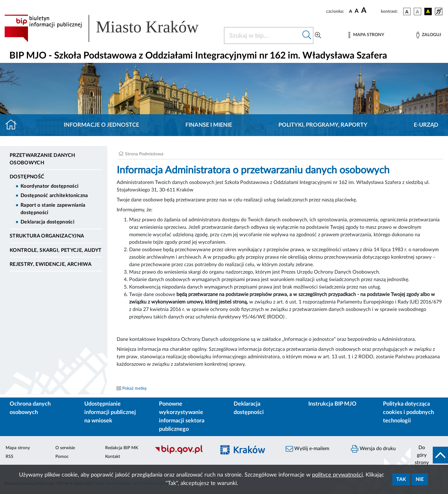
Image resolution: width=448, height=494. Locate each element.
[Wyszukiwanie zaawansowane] (318, 35)
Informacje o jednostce (101, 125)
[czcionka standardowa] (351, 11)
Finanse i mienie (209, 125)
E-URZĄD (426, 125)
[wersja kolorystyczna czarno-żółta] (428, 12)
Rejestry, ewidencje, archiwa (51, 264)
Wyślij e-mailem (307, 449)
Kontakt (113, 457)
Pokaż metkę (134, 388)
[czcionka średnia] (357, 11)
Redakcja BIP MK (122, 448)
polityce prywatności (337, 475)
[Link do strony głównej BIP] (110, 28)
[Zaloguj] (429, 35)
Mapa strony (18, 448)
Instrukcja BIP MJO (332, 404)
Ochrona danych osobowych (30, 408)
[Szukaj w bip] (307, 35)
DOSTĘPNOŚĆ (27, 177)
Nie (420, 479)
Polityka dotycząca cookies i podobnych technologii (408, 412)
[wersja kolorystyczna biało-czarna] (418, 12)
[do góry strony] (429, 455)
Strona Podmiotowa (144, 154)
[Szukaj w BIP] (262, 35)
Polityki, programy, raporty (323, 125)
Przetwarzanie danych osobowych (42, 159)
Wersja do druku (373, 449)
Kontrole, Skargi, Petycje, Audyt (56, 250)
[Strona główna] (14, 125)
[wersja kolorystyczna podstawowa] (407, 12)
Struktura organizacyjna (47, 236)
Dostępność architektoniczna (54, 195)
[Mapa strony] (366, 35)
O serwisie (65, 448)
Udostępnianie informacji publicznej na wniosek (110, 412)
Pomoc (62, 457)
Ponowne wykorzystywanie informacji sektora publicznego (182, 417)
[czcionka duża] (370, 11)
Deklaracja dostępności (47, 222)
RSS (9, 457)
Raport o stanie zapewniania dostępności (53, 209)
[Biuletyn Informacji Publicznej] (182, 453)
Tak (401, 479)
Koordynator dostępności (49, 186)
